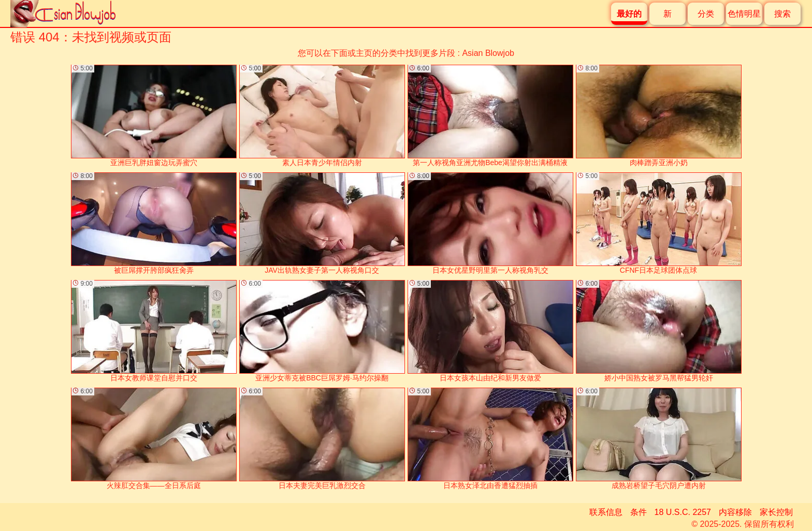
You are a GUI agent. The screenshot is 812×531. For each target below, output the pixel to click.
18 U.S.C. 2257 (683, 512)
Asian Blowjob (488, 53)
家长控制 (776, 512)
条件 (639, 512)
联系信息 (606, 512)
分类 (706, 14)
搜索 (782, 14)
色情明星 (744, 14)
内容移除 (735, 512)
